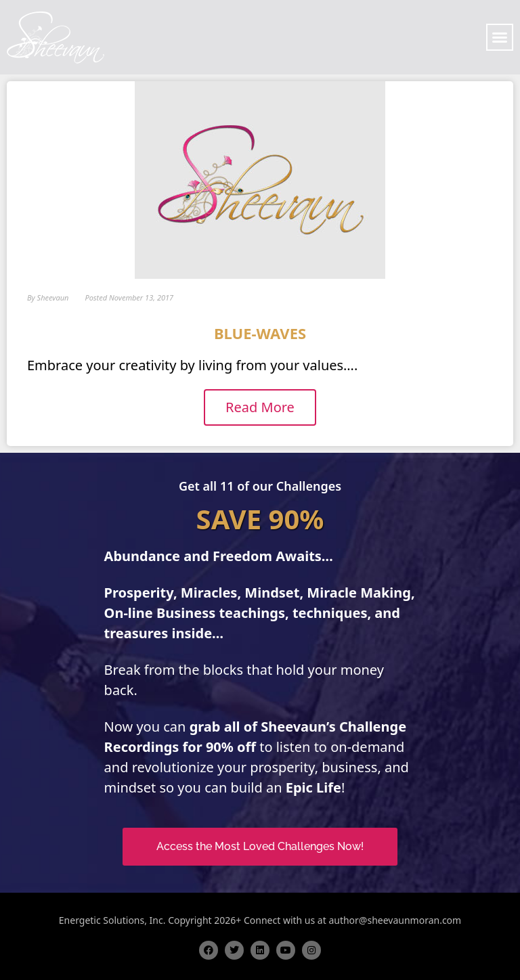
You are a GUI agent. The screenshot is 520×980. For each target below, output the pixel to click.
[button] (500, 37)
